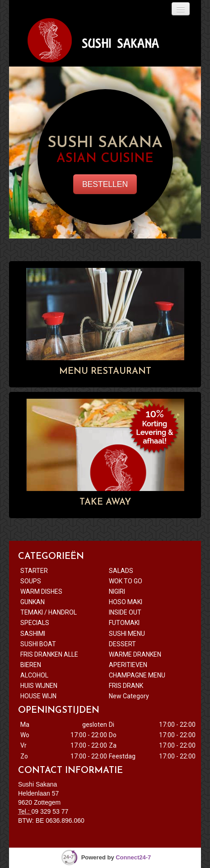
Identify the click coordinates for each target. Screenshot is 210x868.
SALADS (121, 571)
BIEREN (31, 665)
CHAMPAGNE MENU (137, 675)
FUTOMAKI (124, 623)
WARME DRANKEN (135, 654)
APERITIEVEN (128, 665)
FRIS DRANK (126, 686)
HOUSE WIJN (39, 696)
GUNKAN (33, 602)
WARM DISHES (41, 591)
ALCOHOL (34, 675)
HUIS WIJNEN (39, 686)
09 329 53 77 (50, 811)
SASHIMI (33, 634)
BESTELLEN (105, 184)
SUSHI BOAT (39, 644)
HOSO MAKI (126, 602)
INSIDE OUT (125, 612)
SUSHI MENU (127, 634)
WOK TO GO (126, 581)
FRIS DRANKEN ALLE (50, 654)
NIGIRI (117, 591)
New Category (129, 696)
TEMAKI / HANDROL (49, 612)
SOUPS (31, 581)
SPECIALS (35, 623)
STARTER (34, 571)
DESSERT (123, 644)
